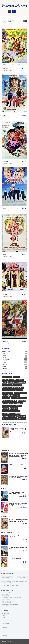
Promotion (4, 367)
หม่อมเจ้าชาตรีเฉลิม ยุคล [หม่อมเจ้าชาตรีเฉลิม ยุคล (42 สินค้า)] (17, 403)
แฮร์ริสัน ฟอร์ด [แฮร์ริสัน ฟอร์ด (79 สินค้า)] (22, 416)
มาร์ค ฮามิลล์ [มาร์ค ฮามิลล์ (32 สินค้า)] (15, 398)
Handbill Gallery (6, 352)
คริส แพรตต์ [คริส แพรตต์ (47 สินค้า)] (12, 382)
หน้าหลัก (4, 20)
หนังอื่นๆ (5, 363)
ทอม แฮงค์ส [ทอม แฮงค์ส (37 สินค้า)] (18, 393)
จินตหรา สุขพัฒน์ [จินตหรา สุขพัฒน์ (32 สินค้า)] (15, 388)
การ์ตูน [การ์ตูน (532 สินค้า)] (5, 382)
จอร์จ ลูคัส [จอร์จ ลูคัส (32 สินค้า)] (19, 385)
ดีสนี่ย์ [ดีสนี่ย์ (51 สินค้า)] (5, 393)
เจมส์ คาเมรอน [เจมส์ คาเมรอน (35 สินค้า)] (14, 409)
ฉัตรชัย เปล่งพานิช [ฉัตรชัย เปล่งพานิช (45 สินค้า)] (7, 390)
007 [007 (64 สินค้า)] (4, 377)
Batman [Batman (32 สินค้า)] (10, 377)
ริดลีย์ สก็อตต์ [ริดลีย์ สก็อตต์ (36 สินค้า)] (23, 398)
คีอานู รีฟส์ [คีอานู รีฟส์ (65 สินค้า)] (12, 385)
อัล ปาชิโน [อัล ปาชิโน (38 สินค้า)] (6, 406)
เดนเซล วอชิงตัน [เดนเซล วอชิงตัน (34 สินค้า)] (7, 411)
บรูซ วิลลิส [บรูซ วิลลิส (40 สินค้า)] (6, 395)
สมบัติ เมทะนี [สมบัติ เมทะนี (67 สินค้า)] (22, 401)
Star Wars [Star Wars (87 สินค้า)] (14, 380)
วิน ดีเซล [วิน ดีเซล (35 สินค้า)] (5, 401)
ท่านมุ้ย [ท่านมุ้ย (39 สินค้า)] (25, 393)
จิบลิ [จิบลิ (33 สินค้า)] (22, 388)
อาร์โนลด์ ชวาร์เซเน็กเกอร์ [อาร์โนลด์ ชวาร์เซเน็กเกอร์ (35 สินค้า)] (16, 406)
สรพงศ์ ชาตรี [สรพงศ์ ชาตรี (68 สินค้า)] (6, 403)
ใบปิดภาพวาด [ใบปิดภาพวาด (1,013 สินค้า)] (22, 419)
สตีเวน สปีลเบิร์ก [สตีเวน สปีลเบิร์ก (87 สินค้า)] (13, 401)
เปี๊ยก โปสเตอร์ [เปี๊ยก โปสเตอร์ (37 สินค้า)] (16, 411)
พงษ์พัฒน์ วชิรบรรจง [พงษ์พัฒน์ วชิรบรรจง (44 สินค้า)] (15, 395)
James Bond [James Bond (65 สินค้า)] (17, 377)
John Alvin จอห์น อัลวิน (7, 601)
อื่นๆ (4, 354)
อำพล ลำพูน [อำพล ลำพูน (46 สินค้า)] (6, 409)
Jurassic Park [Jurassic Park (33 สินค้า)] (6, 380)
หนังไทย (11, 71)
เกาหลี (5, 357)
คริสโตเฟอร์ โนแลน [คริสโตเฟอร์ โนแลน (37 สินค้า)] (21, 382)
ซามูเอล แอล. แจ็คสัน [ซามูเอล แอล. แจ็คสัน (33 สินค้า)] (18, 390)
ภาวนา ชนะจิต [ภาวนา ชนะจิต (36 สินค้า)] (6, 398)
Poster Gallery (5, 71)
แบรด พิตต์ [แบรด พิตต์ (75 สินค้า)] (6, 416)
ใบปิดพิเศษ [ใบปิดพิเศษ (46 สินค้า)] (14, 419)
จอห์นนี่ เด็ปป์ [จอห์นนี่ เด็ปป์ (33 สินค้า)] (6, 388)
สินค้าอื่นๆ (4, 368)
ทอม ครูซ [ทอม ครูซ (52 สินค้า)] (11, 393)
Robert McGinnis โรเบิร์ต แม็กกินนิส (10, 605)
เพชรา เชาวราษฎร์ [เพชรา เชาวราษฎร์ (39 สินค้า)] (7, 414)
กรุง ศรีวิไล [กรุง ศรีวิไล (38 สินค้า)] (21, 380)
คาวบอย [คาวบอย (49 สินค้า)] (5, 385)
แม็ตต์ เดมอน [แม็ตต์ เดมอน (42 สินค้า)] (14, 416)
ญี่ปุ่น (5, 355)
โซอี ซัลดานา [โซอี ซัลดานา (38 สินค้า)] (6, 419)
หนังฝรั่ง (5, 361)
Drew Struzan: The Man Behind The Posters (12, 598)
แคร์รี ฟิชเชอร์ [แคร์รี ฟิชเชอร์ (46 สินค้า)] (17, 414)
